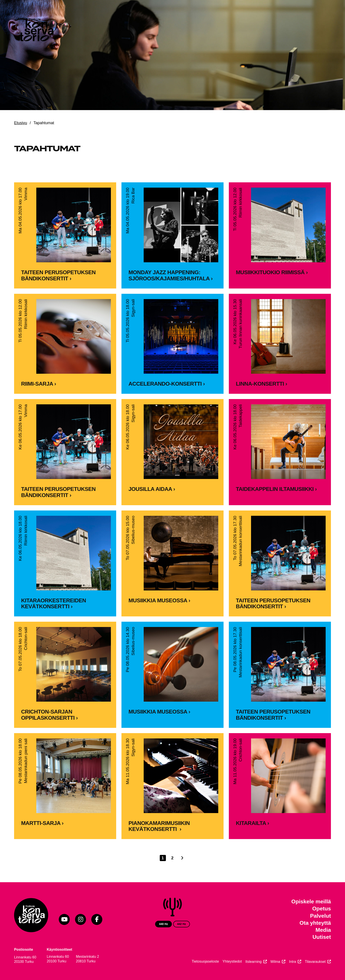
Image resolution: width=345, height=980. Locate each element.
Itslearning (253, 962)
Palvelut (320, 916)
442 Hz (182, 924)
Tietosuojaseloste (205, 961)
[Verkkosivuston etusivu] (36, 31)
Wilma (275, 962)
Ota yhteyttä (315, 923)
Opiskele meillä (311, 901)
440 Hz (164, 924)
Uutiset (322, 937)
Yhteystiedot (232, 961)
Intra (292, 962)
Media (323, 930)
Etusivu (21, 123)
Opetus (322, 909)
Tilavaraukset (315, 962)
